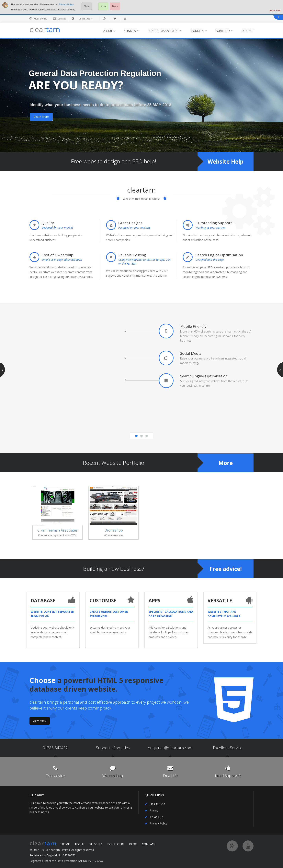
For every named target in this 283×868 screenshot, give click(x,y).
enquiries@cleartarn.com (170, 748)
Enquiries (122, 748)
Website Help (226, 161)
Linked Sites (86, 18)
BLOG (133, 844)
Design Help (157, 804)
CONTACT (248, 31)
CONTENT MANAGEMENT (165, 31)
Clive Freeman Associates (57, 530)
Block (115, 6)
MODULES (199, 31)
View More (40, 721)
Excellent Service (228, 748)
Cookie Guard (275, 11)
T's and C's (157, 817)
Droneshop (114, 530)
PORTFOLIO (224, 31)
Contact (62, 19)
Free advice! (226, 569)
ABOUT (109, 31)
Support (103, 748)
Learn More (41, 117)
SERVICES (131, 31)
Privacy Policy (66, 5)
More (226, 463)
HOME (65, 844)
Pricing (154, 810)
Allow (103, 6)
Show (87, 6)
